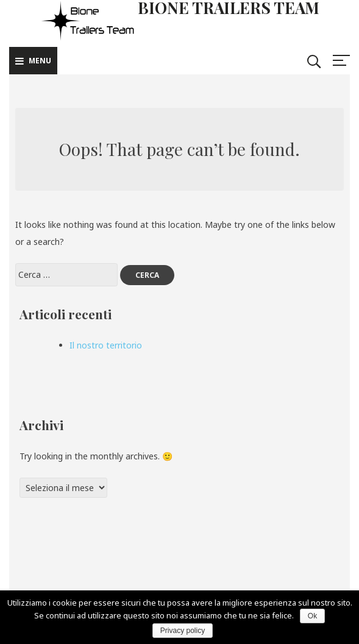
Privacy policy (183, 631)
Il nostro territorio (106, 345)
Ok (312, 616)
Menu (33, 61)
